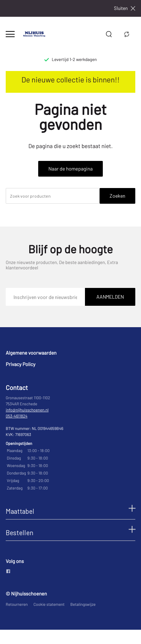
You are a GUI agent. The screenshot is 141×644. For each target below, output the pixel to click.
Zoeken (117, 196)
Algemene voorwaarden (31, 353)
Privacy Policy (21, 364)
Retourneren (17, 605)
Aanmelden (110, 297)
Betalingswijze (83, 605)
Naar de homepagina (70, 169)
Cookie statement (49, 605)
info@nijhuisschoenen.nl (27, 410)
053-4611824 (17, 416)
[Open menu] (10, 34)
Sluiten (125, 8)
